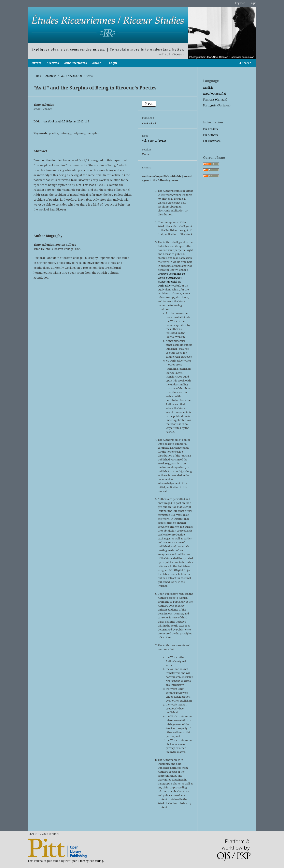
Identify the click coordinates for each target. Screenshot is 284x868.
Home (37, 76)
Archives (53, 63)
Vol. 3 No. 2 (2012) (71, 76)
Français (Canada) (215, 99)
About (97, 63)
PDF (150, 104)
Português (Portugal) (217, 105)
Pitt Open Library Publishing (84, 861)
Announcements (75, 63)
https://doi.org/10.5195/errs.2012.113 (65, 121)
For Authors (210, 135)
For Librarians (212, 141)
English (208, 88)
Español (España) (215, 93)
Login (113, 63)
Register (240, 3)
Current (36, 63)
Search (245, 63)
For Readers (210, 129)
